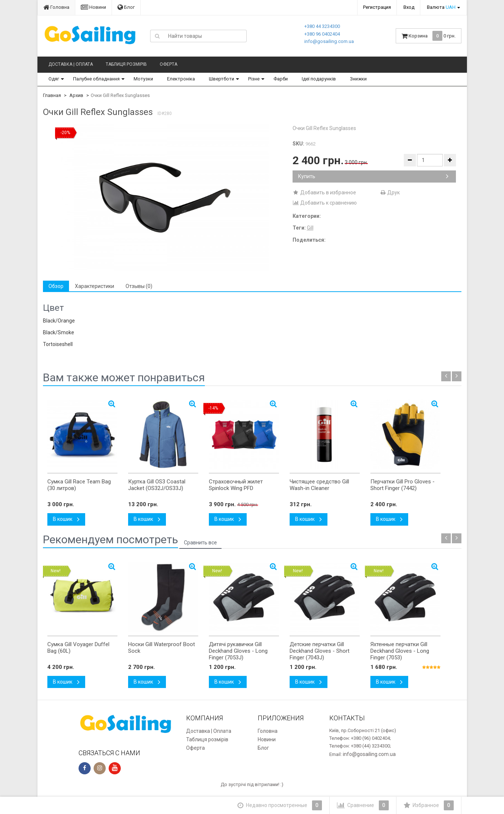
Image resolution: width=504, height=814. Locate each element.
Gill (310, 228)
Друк (390, 192)
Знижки (358, 79)
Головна (56, 7)
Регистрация (377, 7)
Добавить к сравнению (325, 203)
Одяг (54, 79)
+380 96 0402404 (322, 34)
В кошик (66, 519)
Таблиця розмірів (126, 64)
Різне (254, 79)
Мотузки (143, 79)
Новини (93, 7)
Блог (126, 7)
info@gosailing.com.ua (329, 41)
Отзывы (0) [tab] (139, 286)
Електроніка (181, 79)
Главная (52, 95)
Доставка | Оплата (71, 64)
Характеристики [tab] (95, 286)
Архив (76, 95)
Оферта (168, 64)
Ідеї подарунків (319, 79)
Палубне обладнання (96, 79)
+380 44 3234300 (322, 26)
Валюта (441, 7)
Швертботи (222, 79)
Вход (409, 7)
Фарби (281, 79)
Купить (373, 176)
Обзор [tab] (56, 286)
